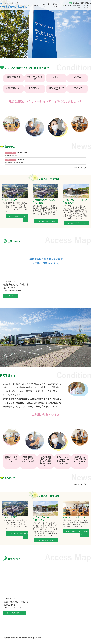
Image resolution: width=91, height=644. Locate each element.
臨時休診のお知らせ (12, 155)
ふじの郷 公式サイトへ (76, 223)
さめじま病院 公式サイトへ (19, 218)
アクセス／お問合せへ (15, 613)
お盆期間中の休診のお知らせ (15, 162)
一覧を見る (78, 167)
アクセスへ (11, 296)
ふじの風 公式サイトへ (46, 221)
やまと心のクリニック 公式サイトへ (78, 533)
